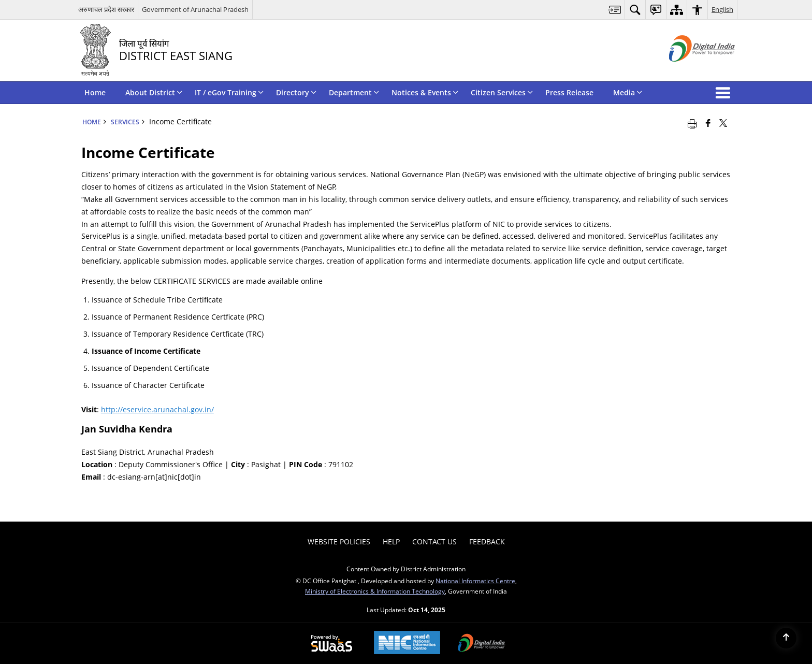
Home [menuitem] (95, 92)
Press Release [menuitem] (569, 92)
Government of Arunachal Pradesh (195, 9)
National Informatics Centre (475, 581)
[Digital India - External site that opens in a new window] (689, 70)
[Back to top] (786, 638)
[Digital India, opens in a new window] (482, 644)
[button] (725, 93)
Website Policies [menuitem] (339, 542)
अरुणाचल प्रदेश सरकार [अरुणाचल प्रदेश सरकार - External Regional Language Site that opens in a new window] (106, 9)
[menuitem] (615, 10)
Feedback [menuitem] (487, 542)
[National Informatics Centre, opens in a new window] (407, 644)
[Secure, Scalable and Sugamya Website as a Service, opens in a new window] (332, 644)
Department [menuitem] (354, 92)
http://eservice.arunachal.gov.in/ (157, 409)
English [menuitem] (722, 9)
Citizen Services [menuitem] (502, 92)
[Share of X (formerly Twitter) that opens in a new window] (723, 123)
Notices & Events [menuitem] (425, 92)
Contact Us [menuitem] (434, 542)
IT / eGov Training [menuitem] (229, 92)
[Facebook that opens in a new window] (708, 123)
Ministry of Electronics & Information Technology (375, 591)
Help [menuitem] (391, 542)
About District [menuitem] (154, 92)
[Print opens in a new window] (692, 123)
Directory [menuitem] (296, 92)
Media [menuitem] (628, 92)
